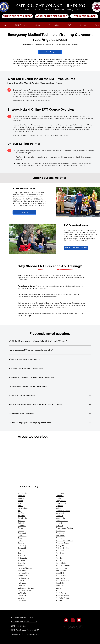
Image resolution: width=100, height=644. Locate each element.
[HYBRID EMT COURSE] (84, 16)
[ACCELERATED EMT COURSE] (52, 16)
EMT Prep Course (62, 79)
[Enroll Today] (50, 52)
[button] (21, 25)
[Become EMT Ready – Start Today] (76, 248)
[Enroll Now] (24, 212)
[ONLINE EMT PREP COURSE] (17, 16)
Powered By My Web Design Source (73, 628)
